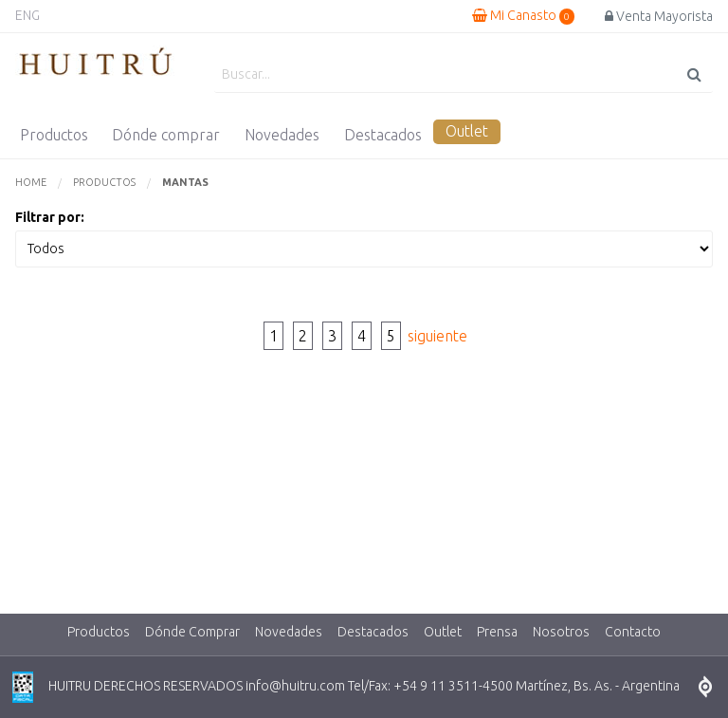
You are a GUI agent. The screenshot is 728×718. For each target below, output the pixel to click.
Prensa (497, 632)
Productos (54, 135)
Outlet (467, 131)
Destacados (383, 135)
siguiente (437, 336)
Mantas (185, 182)
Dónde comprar (166, 135)
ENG (27, 15)
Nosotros (561, 632)
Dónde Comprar (192, 632)
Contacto (633, 632)
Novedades (282, 135)
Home (31, 182)
